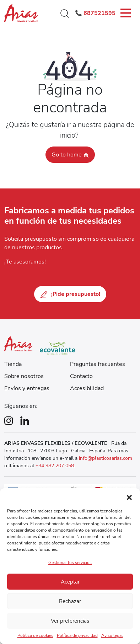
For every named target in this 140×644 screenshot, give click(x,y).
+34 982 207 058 (55, 466)
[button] (129, 497)
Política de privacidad (77, 635)
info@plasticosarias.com (106, 458)
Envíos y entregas (27, 388)
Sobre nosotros (24, 376)
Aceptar (70, 582)
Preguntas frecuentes (98, 364)
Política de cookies (35, 635)
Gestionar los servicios (70, 563)
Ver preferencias (70, 621)
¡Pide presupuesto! (70, 294)
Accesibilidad (87, 388)
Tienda (13, 364)
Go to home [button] (70, 155)
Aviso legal (112, 635)
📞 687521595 (95, 13)
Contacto (81, 376)
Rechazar (70, 601)
